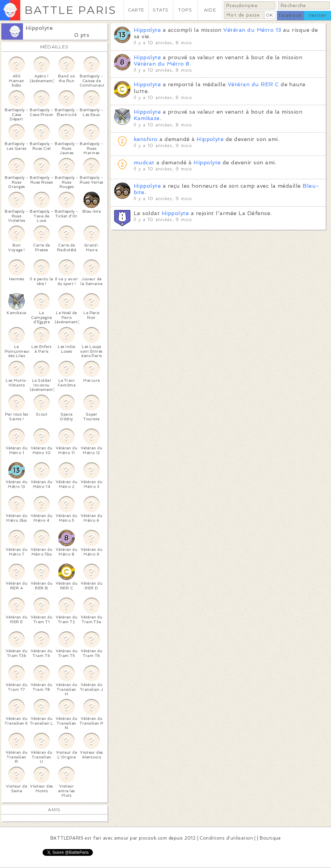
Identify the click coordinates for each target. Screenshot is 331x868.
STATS (161, 10)
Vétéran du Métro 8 (162, 64)
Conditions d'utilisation (226, 838)
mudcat (144, 162)
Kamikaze (147, 118)
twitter (317, 15)
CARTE (136, 10)
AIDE (210, 10)
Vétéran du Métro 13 (252, 30)
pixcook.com (153, 838)
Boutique (270, 838)
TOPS (185, 10)
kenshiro (147, 139)
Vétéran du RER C (253, 84)
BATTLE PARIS (70, 10)
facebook (290, 15)
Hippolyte (39, 28)
